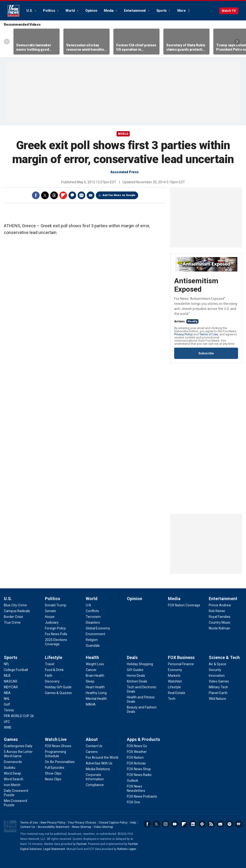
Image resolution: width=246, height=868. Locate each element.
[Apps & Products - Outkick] (132, 781)
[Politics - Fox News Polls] (56, 634)
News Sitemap (82, 827)
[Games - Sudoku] (10, 768)
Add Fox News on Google (119, 195)
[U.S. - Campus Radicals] (17, 611)
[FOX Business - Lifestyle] (174, 687)
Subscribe (206, 353)
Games (11, 739)
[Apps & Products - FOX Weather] (137, 752)
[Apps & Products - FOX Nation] (135, 757)
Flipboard (63, 195)
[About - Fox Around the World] (102, 757)
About (92, 739)
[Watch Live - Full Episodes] (55, 768)
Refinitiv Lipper (127, 849)
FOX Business (181, 657)
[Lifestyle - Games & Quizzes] (58, 693)
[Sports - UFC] (7, 722)
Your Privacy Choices (82, 823)
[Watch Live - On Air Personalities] (60, 762)
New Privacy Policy (53, 823)
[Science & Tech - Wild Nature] (217, 699)
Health (92, 657)
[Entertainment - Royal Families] (220, 617)
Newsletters (220, 824)
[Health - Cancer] (91, 670)
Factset (81, 844)
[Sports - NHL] (7, 699)
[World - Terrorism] (93, 617)
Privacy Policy (183, 334)
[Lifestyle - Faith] (49, 676)
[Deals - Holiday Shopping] (140, 664)
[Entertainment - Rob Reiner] (217, 611)
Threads (54, 195)
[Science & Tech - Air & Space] (218, 664)
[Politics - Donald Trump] (56, 605)
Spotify (229, 824)
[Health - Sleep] (90, 681)
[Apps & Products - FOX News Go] (137, 746)
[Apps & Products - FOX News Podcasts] (142, 796)
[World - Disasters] (93, 622)
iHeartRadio (239, 824)
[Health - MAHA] (91, 704)
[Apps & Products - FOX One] (133, 802)
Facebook (36, 195)
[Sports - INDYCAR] (11, 687)
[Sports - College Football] (16, 670)
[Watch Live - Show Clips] (53, 773)
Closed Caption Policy (113, 823)
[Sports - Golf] (7, 704)
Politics (49, 11)
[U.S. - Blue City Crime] (15, 605)
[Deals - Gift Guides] (135, 670)
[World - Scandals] (93, 646)
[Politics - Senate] (50, 611)
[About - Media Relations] (98, 769)
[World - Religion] (92, 640)
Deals (132, 657)
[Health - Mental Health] (96, 699)
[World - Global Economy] (98, 628)
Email (91, 195)
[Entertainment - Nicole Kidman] (219, 628)
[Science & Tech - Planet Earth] (218, 693)
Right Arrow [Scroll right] (237, 42)
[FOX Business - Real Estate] (177, 693)
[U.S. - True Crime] (12, 622)
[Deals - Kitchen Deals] (137, 681)
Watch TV (229, 11)
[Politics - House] (50, 617)
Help (133, 823)
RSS (211, 824)
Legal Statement (54, 849)
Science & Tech (224, 657)
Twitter (45, 195)
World (71, 11)
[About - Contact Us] (94, 746)
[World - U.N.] (89, 605)
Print (81, 195)
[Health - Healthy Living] (96, 693)
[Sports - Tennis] (9, 710)
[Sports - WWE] (8, 727)
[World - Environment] (95, 634)
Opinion (91, 11)
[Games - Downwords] (13, 762)
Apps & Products (143, 739)
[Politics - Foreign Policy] (55, 628)
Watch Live (56, 739)
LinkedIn (193, 824)
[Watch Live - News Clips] (53, 779)
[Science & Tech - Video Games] (219, 681)
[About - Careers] (92, 752)
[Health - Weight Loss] (95, 664)
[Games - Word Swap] (12, 773)
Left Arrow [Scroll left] (7, 42)
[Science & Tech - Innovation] (217, 676)
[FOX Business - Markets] (174, 676)
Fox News (13, 11)
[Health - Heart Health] (95, 687)
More (181, 11)
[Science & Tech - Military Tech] (218, 687)
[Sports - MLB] (7, 676)
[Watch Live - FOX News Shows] (58, 746)
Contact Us (28, 827)
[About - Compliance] (95, 785)
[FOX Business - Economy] (175, 670)
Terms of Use (209, 334)
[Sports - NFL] (7, 664)
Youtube (175, 824)
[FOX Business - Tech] (172, 699)
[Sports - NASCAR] (11, 681)
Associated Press (124, 172)
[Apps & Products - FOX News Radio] (139, 775)
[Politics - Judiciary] (52, 622)
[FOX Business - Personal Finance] (181, 664)
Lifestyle (54, 657)
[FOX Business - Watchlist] (175, 681)
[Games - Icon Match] (12, 785)
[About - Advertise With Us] (99, 763)
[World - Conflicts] (92, 611)
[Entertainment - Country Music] (220, 622)
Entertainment (135, 11)
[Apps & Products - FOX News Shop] (139, 769)
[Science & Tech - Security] (215, 670)
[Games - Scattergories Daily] (18, 746)
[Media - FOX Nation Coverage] (184, 605)
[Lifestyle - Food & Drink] (54, 670)
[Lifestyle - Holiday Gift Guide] (58, 687)
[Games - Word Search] (14, 779)
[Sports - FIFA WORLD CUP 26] (19, 716)
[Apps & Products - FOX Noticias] (136, 763)
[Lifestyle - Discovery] (52, 681)
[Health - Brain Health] (95, 676)
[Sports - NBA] (7, 693)
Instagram (166, 824)
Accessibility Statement (54, 827)
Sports (162, 11)
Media (109, 11)
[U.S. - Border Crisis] (13, 617)
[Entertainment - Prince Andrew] (220, 605)
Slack (202, 824)
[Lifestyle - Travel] (50, 664)
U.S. (30, 11)
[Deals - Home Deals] (136, 676)
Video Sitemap (103, 827)
